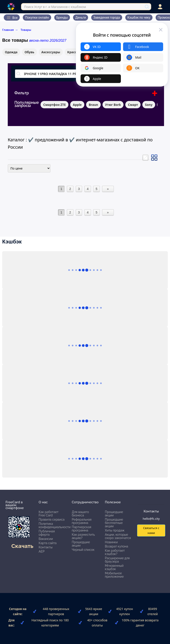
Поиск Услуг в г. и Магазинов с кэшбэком (55, 7)
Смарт (133, 105)
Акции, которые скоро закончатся (118, 536)
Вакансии (46, 539)
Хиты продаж (115, 530)
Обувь (29, 52)
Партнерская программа (81, 529)
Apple (77, 105)
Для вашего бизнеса (80, 514)
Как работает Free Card (49, 514)
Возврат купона (117, 546)
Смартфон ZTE (54, 105)
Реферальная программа (82, 521)
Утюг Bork (113, 105)
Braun (93, 105)
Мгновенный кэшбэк (114, 567)
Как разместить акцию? (83, 536)
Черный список (83, 550)
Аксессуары (51, 52)
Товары (26, 30)
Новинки (111, 542)
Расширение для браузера (117, 560)
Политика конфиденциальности (55, 525)
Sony (149, 105)
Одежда (11, 52)
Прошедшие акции (81, 544)
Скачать (22, 546)
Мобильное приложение (114, 575)
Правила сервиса (52, 520)
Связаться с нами (151, 530)
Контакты (46, 547)
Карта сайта (48, 543)
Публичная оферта (47, 533)
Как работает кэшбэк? (115, 552)
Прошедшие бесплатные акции (114, 523)
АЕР (42, 551)
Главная (10, 30)
